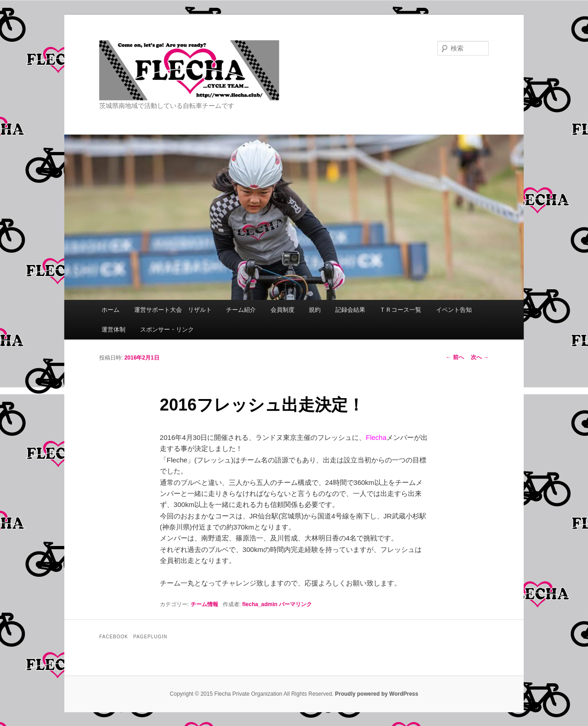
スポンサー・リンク (167, 329)
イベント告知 (454, 310)
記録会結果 (350, 310)
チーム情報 (204, 604)
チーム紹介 (241, 310)
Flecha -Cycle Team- (232, 70)
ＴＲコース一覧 (400, 310)
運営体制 (113, 329)
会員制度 (283, 310)
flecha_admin (260, 604)
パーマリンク (295, 604)
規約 (315, 310)
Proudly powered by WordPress (376, 694)
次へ (480, 357)
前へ (455, 357)
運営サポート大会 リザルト (173, 310)
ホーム (110, 310)
